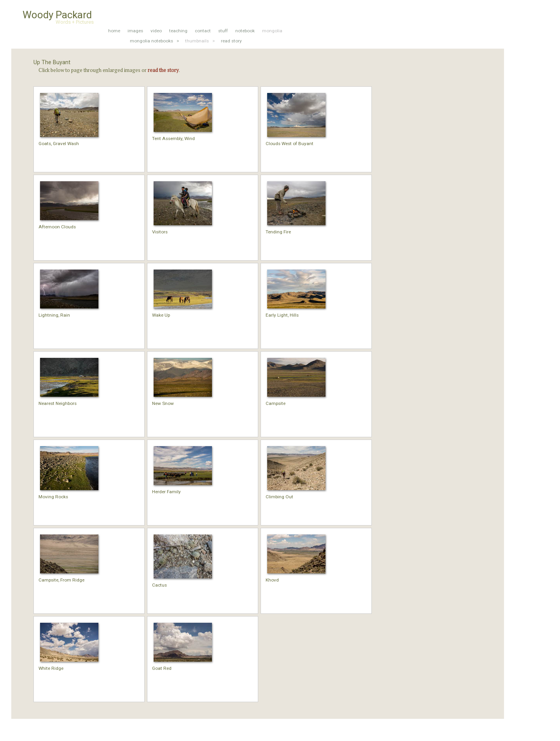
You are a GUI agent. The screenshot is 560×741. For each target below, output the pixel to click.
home (114, 31)
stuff (223, 31)
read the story (163, 70)
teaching (178, 31)
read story (231, 41)
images (135, 31)
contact (203, 31)
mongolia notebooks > (155, 41)
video (156, 31)
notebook (245, 31)
